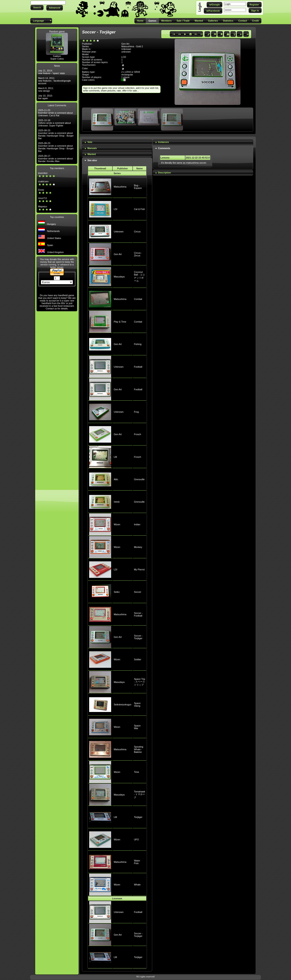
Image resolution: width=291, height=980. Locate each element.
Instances (164, 142)
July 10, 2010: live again (45, 97)
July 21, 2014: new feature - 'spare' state (51, 72)
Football (138, 367)
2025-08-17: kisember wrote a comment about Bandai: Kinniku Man (55, 159)
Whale (137, 885)
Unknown (119, 232)
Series (117, 173)
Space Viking (137, 704)
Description (165, 173)
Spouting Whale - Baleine (139, 749)
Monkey (138, 547)
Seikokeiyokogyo (123, 704)
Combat (138, 299)
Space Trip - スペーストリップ (140, 682)
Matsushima (120, 187)
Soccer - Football (138, 614)
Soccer (138, 592)
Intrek (117, 502)
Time (136, 772)
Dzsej (41, 190)
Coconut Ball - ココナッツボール (139, 276)
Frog (136, 412)
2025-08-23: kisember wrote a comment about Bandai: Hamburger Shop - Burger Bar (56, 134)
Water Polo (137, 862)
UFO (136, 839)
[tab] (117, 142)
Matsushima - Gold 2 (132, 46)
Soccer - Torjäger (138, 637)
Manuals (92, 148)
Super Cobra (57, 59)
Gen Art (118, 254)
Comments (164, 148)
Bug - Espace (138, 187)
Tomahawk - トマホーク (140, 794)
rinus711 (42, 198)
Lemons (165, 158)
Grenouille (139, 479)
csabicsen (43, 181)
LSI (116, 209)
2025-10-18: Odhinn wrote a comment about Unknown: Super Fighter (54, 123)
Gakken (57, 56)
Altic (116, 479)
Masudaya (119, 277)
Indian (137, 524)
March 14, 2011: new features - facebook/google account (54, 81)
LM (115, 457)
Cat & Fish (139, 209)
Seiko (117, 592)
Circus (137, 232)
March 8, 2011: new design (46, 89)
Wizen (117, 524)
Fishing (138, 344)
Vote (90, 142)
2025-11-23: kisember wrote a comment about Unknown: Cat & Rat (55, 113)
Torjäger (138, 817)
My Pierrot (139, 569)
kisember (43, 173)
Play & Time (120, 322)
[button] (37, 8)
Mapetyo (42, 206)
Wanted (92, 154)
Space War (137, 727)
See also (92, 160)
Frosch (138, 434)
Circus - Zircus (138, 254)
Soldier (138, 659)
